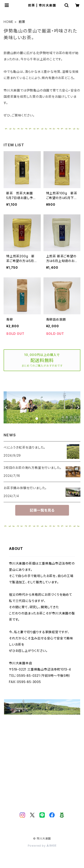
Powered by (42, 846)
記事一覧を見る (42, 510)
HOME (9, 22)
